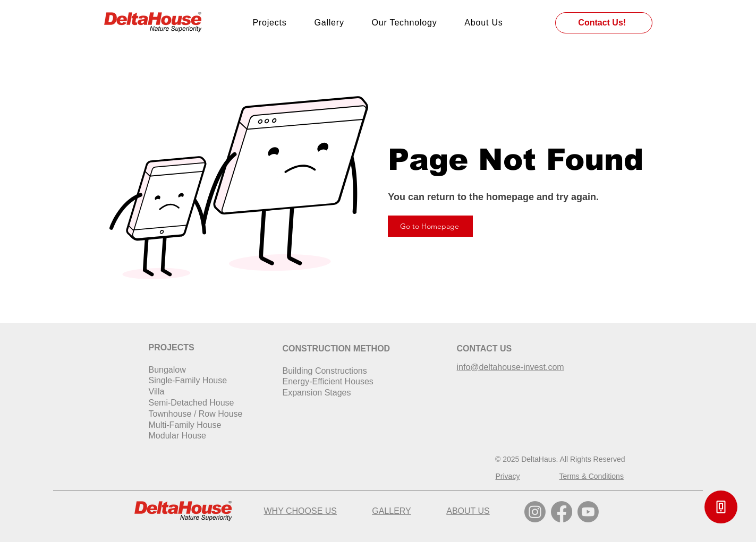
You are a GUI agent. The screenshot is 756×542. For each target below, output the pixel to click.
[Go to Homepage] (430, 226)
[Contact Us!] (604, 23)
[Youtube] (588, 512)
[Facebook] (562, 512)
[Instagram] (535, 512)
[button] (721, 507)
